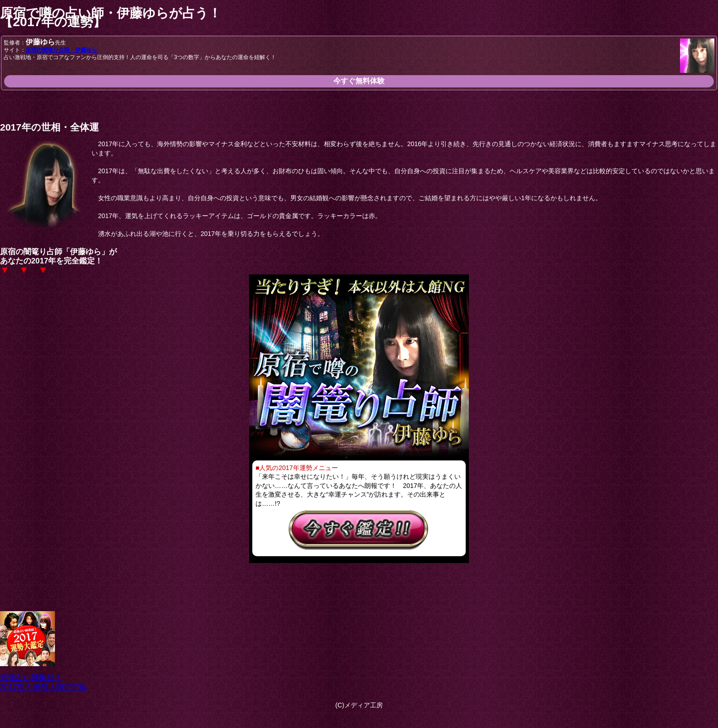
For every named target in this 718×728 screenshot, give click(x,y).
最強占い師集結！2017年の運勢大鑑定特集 (44, 678)
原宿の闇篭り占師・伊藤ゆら (61, 50)
